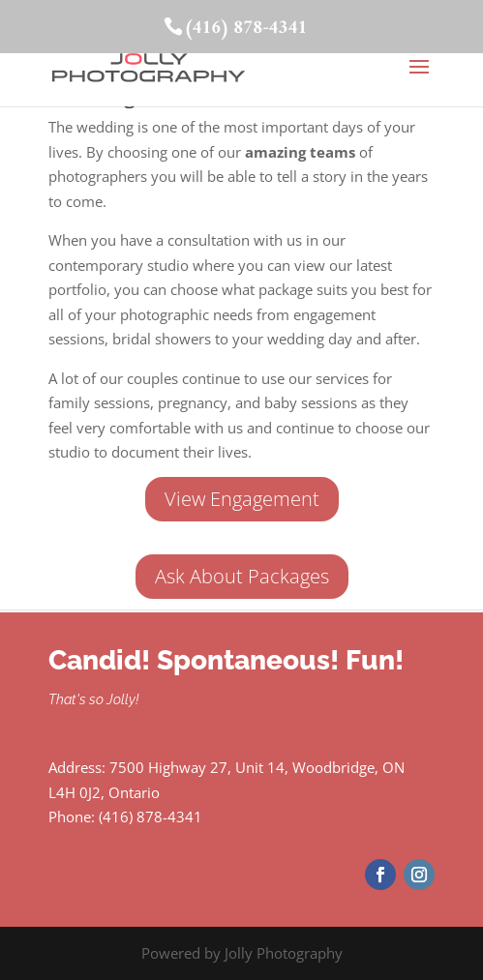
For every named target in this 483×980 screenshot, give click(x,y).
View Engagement (242, 499)
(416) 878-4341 (245, 29)
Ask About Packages (242, 576)
